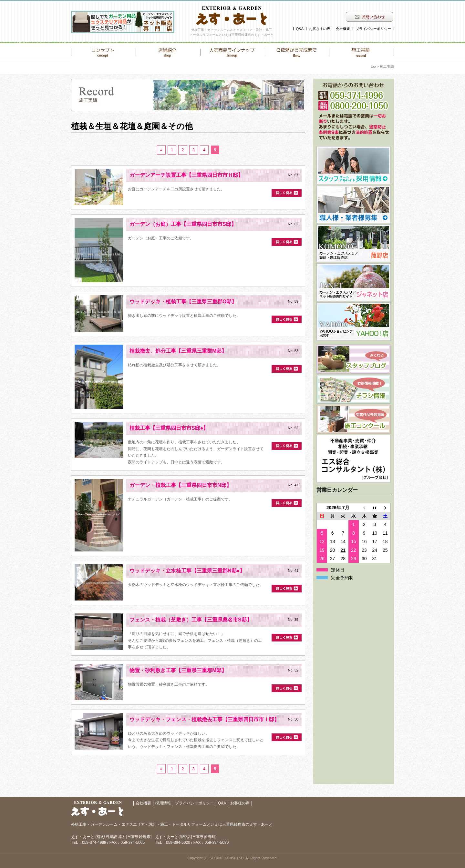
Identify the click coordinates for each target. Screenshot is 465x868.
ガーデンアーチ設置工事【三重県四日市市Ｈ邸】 (186, 175)
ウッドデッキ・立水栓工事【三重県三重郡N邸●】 (187, 571)
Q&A (300, 29)
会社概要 (343, 29)
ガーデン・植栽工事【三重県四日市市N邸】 (181, 485)
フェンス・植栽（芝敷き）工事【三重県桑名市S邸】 (191, 620)
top (373, 66)
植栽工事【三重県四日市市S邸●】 (169, 428)
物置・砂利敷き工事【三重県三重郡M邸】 (178, 670)
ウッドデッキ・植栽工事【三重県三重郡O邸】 (183, 302)
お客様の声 (240, 803)
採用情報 (163, 803)
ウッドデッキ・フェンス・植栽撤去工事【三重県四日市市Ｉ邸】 (204, 719)
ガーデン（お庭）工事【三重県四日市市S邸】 (183, 224)
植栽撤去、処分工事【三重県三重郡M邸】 (178, 351)
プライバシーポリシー (373, 29)
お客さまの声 (320, 29)
